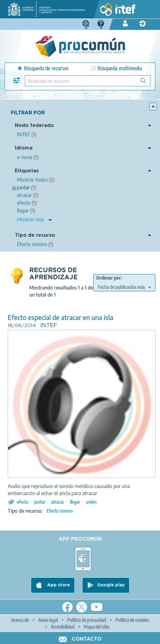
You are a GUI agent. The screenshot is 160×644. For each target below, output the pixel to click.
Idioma (24, 148)
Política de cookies (132, 620)
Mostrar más (31, 219)
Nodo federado (34, 126)
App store (58, 585)
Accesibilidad (63, 627)
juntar (40, 502)
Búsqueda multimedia (117, 68)
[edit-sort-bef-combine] (124, 287)
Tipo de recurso (35, 235)
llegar (75, 502)
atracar (58, 502)
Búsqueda (147, 83)
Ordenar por (108, 278)
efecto (22, 502)
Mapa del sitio (97, 627)
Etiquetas (27, 171)
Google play (111, 585)
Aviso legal (48, 620)
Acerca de (20, 620)
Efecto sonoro (60, 511)
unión (91, 502)
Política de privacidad (87, 620)
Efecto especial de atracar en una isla (60, 317)
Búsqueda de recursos (43, 68)
